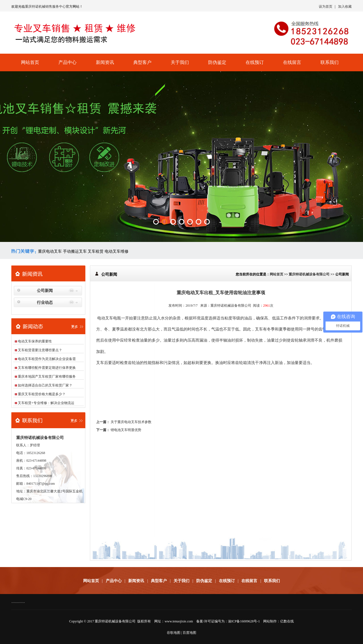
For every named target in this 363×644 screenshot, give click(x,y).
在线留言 (292, 62)
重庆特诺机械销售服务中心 (45, 7)
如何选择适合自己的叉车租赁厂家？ (45, 385)
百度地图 (189, 633)
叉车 (259, 329)
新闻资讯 (105, 62)
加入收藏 (345, 7)
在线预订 (255, 62)
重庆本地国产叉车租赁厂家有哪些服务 (47, 377)
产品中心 (67, 62)
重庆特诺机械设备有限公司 (309, 274)
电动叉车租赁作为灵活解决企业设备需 (47, 359)
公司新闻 (45, 291)
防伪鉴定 (217, 62)
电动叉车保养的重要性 (35, 341)
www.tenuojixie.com (179, 621)
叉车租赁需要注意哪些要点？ (40, 350)
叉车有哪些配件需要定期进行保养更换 (47, 368)
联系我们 (330, 62)
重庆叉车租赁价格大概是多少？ (42, 394)
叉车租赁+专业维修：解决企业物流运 (46, 403)
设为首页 (326, 7)
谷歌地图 (174, 633)
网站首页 (30, 62)
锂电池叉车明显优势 (126, 430)
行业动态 (45, 303)
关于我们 (180, 62)
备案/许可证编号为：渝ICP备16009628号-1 (228, 621)
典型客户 (142, 62)
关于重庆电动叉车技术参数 (131, 422)
